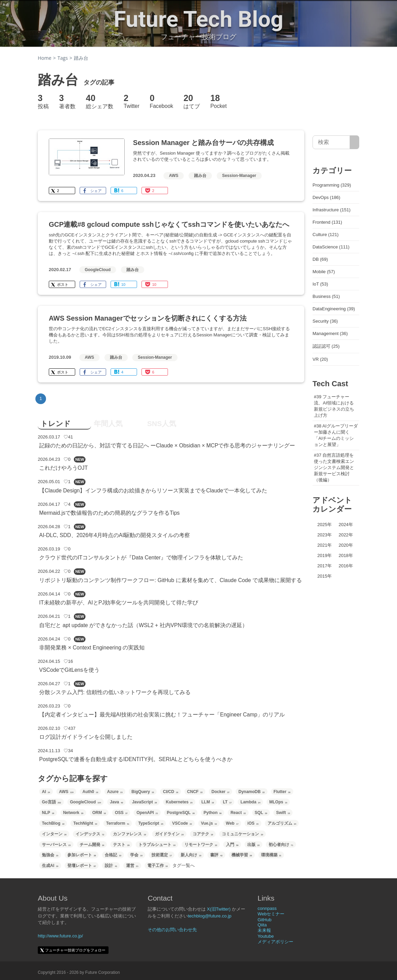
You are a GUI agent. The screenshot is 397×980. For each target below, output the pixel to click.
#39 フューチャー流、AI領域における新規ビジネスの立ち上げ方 (334, 406)
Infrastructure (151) (332, 210)
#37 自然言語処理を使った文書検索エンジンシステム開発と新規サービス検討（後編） (334, 467)
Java (116, 802)
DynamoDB (251, 792)
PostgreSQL (181, 813)
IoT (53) (320, 284)
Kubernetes (179, 802)
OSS (121, 813)
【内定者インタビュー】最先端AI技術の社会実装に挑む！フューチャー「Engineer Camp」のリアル (162, 715)
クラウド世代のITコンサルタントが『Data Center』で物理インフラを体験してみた (141, 558)
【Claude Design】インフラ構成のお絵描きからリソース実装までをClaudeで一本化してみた (153, 491)
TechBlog (53, 823)
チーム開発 (92, 845)
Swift (283, 813)
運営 (132, 866)
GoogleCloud (98, 270)
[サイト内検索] (355, 142)
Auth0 (90, 792)
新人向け (191, 855)
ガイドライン (169, 834)
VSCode (182, 823)
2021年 (325, 545)
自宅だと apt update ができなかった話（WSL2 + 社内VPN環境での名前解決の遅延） (143, 625)
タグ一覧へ (184, 865)
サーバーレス (56, 845)
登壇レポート (82, 866)
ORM (99, 813)
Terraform (118, 823)
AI (46, 792)
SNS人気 (162, 424)
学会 (136, 855)
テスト (121, 845)
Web (232, 823)
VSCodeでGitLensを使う (69, 670)
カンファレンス (129, 834)
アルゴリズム (282, 823)
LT (227, 802)
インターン (54, 834)
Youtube (266, 936)
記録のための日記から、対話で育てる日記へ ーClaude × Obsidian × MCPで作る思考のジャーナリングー (167, 446)
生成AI (50, 866)
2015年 (325, 576)
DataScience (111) (331, 247)
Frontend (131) (327, 222)
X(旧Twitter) (219, 909)
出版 (253, 845)
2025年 (325, 525)
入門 (232, 845)
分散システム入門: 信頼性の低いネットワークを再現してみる (115, 692)
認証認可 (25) (326, 346)
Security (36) (325, 321)
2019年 (325, 555)
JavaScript (144, 802)
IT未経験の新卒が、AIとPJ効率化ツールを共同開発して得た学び (119, 603)
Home (45, 58)
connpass (267, 908)
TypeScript (151, 823)
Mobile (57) (324, 272)
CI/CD (170, 792)
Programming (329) (332, 185)
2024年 (346, 525)
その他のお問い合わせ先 (172, 930)
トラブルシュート (157, 845)
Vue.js (209, 823)
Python (213, 813)
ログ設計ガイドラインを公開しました (86, 737)
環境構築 (271, 855)
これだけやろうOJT (63, 468)
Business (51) (326, 296)
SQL (261, 813)
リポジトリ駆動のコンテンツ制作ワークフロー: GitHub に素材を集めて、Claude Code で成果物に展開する (171, 580)
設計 (111, 866)
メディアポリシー (275, 942)
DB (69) (320, 259)
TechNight (85, 823)
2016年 (346, 566)
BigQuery (143, 792)
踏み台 (200, 176)
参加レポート (82, 855)
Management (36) (330, 333)
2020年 (346, 545)
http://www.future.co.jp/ (60, 936)
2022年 (346, 535)
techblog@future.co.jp (210, 916)
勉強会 (50, 855)
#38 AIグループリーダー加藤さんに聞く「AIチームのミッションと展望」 (336, 435)
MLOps (278, 802)
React (238, 813)
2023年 (325, 535)
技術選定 (162, 855)
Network (73, 813)
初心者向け (281, 845)
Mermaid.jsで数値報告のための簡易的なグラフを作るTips (109, 513)
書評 (216, 855)
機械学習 (242, 855)
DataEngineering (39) (334, 309)
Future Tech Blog (198, 19)
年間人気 (108, 424)
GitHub (264, 920)
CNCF (195, 792)
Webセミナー (271, 914)
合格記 (113, 855)
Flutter (282, 792)
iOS (253, 823)
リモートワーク (201, 845)
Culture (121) (326, 235)
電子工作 (158, 866)
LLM (208, 802)
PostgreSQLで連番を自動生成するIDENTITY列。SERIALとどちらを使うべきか (136, 759)
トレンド (56, 424)
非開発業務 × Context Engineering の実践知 (92, 648)
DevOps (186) (326, 197)
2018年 (346, 555)
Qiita (262, 925)
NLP (48, 813)
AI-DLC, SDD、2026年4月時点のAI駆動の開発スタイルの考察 (115, 535)
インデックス (90, 834)
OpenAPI (147, 813)
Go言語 (52, 802)
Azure (115, 792)
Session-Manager (239, 176)
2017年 (325, 566)
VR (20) (320, 359)
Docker (220, 792)
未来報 (264, 930)
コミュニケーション (242, 834)
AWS (174, 176)
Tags (63, 58)
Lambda (250, 802)
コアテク (203, 834)
